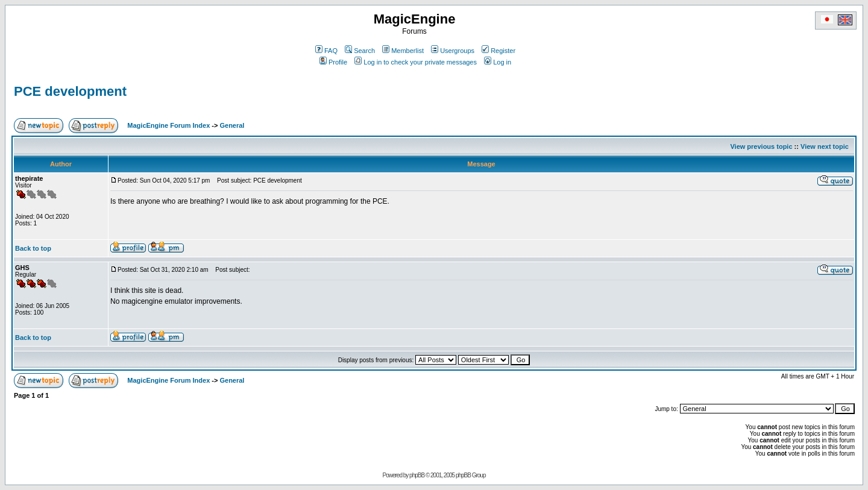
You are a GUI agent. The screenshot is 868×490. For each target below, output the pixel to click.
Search (360, 51)
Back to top (33, 248)
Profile (333, 62)
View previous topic (761, 146)
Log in (498, 62)
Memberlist (403, 51)
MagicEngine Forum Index (168, 125)
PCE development (70, 91)
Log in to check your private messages (416, 62)
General (232, 125)
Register (498, 51)
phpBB (417, 475)
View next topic (825, 146)
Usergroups (453, 51)
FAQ (326, 51)
